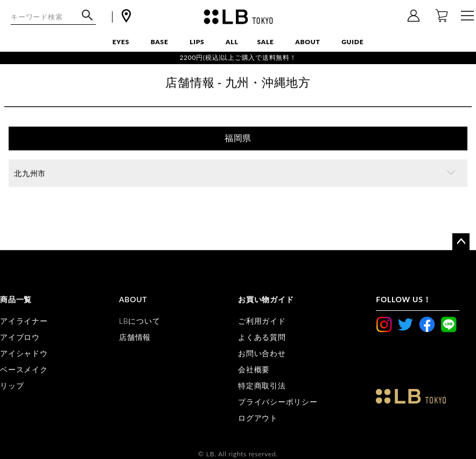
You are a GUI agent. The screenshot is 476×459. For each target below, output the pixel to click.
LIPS (197, 42)
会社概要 (254, 369)
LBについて (139, 321)
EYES (121, 42)
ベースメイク (24, 369)
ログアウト (258, 418)
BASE (160, 42)
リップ (12, 385)
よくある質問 (262, 337)
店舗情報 (135, 337)
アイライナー (24, 321)
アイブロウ (20, 337)
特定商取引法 (262, 385)
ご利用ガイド (262, 321)
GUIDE (352, 42)
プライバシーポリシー (278, 402)
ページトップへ (461, 242)
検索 (87, 20)
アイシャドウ (24, 353)
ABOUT (307, 42)
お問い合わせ (262, 353)
